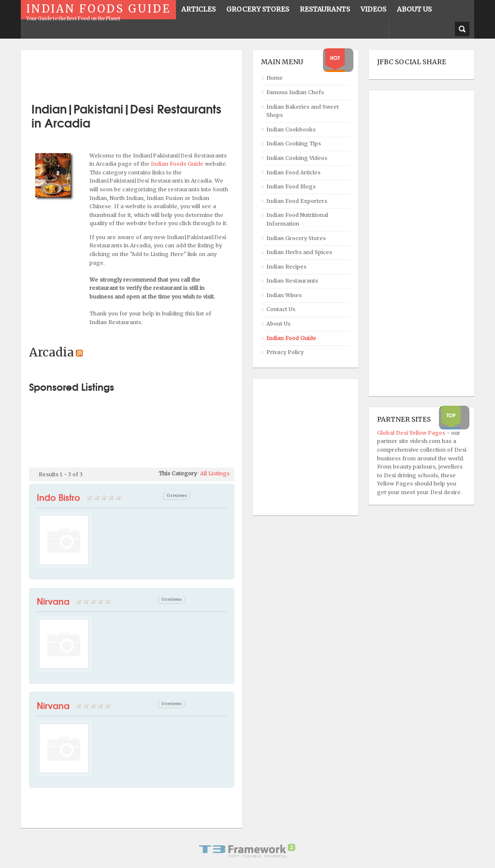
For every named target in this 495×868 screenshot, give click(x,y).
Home (275, 78)
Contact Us (281, 309)
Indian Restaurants (292, 281)
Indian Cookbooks (291, 129)
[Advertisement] (142, 72)
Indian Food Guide (291, 338)
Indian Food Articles (293, 172)
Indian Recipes (286, 267)
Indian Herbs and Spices (299, 252)
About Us (278, 324)
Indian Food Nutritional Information (297, 219)
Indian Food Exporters (297, 201)
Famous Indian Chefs (295, 92)
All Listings (215, 473)
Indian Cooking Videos (297, 158)
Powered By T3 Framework (247, 851)
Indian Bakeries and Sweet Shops (303, 111)
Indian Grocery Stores (296, 238)
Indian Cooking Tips (294, 143)
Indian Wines (284, 295)
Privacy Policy (285, 352)
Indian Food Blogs (291, 186)
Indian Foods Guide (178, 164)
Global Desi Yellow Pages (412, 433)
